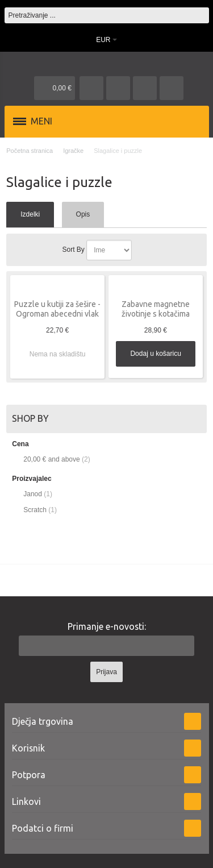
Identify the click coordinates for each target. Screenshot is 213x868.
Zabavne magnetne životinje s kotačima (156, 309)
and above (51, 459)
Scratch (35, 510)
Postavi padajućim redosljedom (143, 250)
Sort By (73, 250)
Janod (33, 494)
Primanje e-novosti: (107, 626)
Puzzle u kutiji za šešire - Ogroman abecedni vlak (57, 309)
